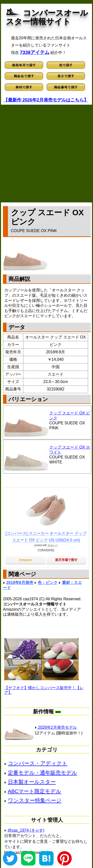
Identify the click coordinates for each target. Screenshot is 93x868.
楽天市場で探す (66, 560)
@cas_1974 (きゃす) (26, 830)
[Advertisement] (46, 154)
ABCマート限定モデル (35, 791)
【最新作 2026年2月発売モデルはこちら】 (46, 100)
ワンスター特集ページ (35, 800)
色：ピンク (48, 583)
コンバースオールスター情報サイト (47, 17)
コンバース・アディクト (38, 763)
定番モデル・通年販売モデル (43, 773)
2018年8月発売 (20, 583)
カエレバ (53, 545)
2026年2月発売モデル (56, 727)
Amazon (26, 560)
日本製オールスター (32, 782)
